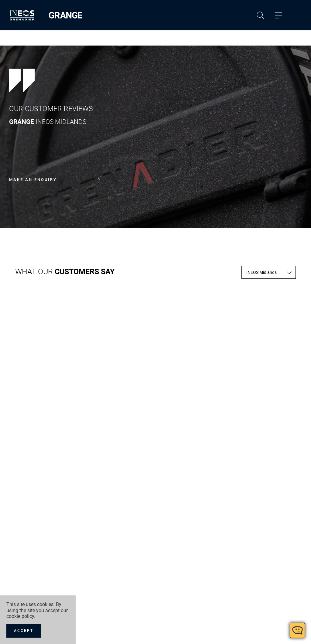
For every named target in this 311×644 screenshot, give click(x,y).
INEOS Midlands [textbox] (261, 272)
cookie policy (20, 616)
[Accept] (24, 631)
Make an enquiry (55, 180)
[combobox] (269, 272)
